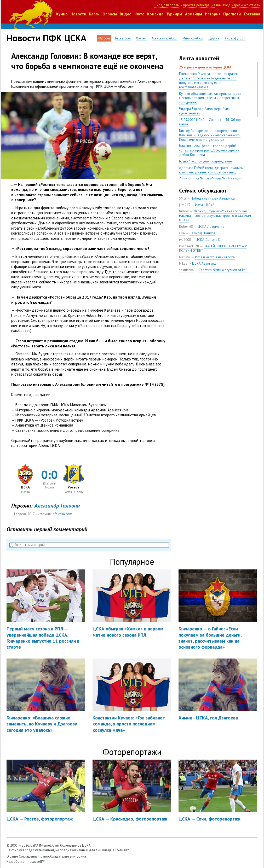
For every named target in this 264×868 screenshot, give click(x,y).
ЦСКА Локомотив (211, 227)
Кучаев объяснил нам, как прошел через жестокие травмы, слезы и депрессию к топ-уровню (210, 98)
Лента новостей (199, 58)
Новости (78, 14)
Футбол (104, 38)
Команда (155, 14)
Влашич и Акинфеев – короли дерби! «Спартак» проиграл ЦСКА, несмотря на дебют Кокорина (209, 150)
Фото (139, 14)
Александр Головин (57, 505)
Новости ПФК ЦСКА (46, 38)
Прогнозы (232, 14)
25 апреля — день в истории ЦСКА (205, 67)
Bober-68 (186, 227)
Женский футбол (165, 38)
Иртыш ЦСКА (205, 205)
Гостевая (252, 14)
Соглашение (28, 856)
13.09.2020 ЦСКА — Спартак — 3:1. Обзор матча (210, 122)
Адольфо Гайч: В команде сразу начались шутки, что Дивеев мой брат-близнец (211, 170)
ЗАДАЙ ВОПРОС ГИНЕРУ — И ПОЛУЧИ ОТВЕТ (213, 248)
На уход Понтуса (202, 233)
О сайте (12, 856)
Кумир (62, 14)
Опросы (110, 14)
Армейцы (194, 14)
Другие (214, 38)
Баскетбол (123, 38)
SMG (182, 198)
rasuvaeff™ (37, 862)
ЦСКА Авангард (204, 263)
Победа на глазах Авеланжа (213, 198)
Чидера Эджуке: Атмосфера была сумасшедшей (205, 111)
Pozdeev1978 (189, 246)
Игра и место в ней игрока (215, 257)
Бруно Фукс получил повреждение (205, 161)
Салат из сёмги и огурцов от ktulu (224, 270)
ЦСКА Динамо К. (208, 240)
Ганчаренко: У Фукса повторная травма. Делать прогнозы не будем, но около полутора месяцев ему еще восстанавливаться (209, 80)
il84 (182, 233)
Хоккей (141, 38)
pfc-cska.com (62, 514)
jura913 (185, 205)
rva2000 (185, 240)
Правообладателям (54, 856)
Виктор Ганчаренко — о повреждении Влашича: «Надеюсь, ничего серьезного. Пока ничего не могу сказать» (210, 135)
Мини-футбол (193, 38)
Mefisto (185, 257)
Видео (126, 14)
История (213, 14)
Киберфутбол (235, 38)
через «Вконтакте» (246, 5)
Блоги (94, 14)
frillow (184, 211)
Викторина (78, 856)
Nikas (183, 263)
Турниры (174, 14)
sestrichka (186, 270)
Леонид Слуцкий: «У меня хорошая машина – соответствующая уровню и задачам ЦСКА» (215, 216)
